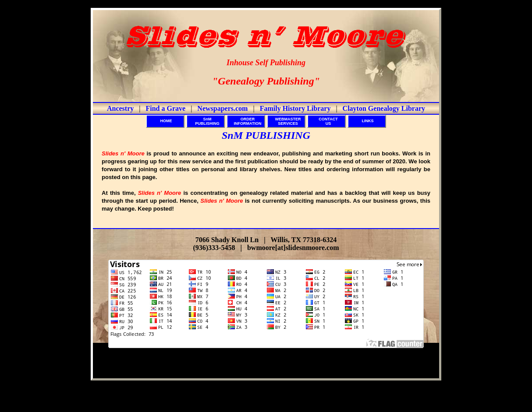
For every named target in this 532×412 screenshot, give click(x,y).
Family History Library (295, 108)
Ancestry (120, 108)
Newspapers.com (222, 108)
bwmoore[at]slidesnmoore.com (293, 248)
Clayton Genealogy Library (384, 108)
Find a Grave (165, 108)
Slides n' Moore (285, 367)
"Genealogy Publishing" (266, 81)
